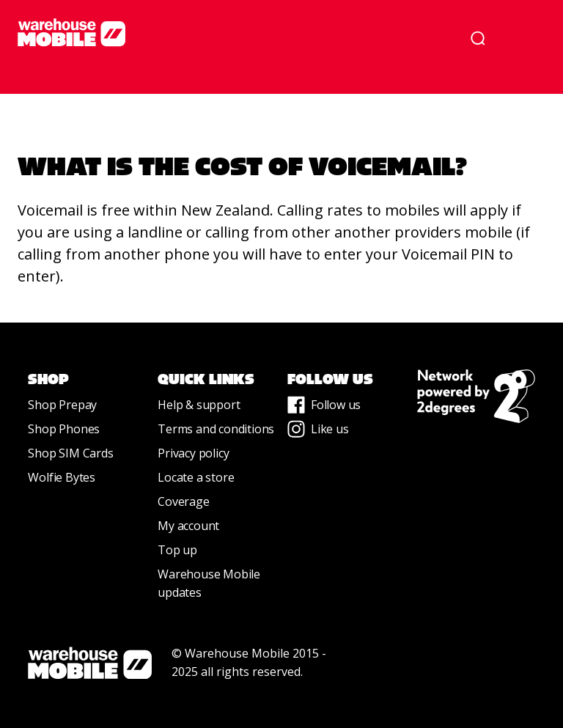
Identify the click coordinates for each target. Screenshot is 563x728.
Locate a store (196, 477)
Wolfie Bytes (62, 477)
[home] (229, 32)
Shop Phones (64, 429)
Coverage (183, 501)
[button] (525, 38)
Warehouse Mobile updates (209, 583)
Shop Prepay (62, 405)
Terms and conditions (216, 429)
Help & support (199, 405)
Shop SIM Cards (70, 453)
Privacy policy (193, 453)
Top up (177, 550)
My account (188, 526)
